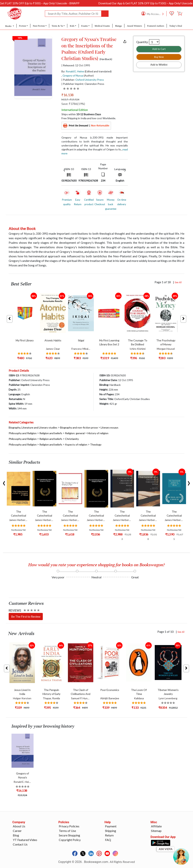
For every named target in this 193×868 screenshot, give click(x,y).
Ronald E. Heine (75, 71)
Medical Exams (102, 26)
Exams (85, 26)
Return (109, 835)
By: (73, 71)
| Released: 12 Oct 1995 (76, 65)
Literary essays (110, 427)
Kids (72, 26)
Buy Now (159, 57)
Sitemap (156, 831)
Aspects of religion (76, 444)
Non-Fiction (39, 26)
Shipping (111, 831)
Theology (96, 444)
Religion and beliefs (51, 433)
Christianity (72, 439)
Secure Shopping (69, 835)
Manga (118, 26)
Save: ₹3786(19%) (73, 104)
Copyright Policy (70, 840)
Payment (111, 826)
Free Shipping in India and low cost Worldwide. (89, 118)
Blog (16, 835)
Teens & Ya (57, 26)
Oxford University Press (90, 80)
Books (9, 26)
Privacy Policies (69, 826)
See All (178, 282)
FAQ (108, 840)
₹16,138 (67, 95)
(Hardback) (106, 59)
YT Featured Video (25, 840)
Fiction (23, 26)
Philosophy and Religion (23, 433)
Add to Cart (159, 49)
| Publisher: (83, 80)
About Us (19, 826)
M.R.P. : (70, 99)
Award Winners (134, 26)
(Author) (89, 75)
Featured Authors (156, 26)
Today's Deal (176, 26)
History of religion (98, 433)
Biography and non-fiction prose (79, 427)
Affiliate (156, 826)
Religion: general (75, 433)
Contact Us (20, 844)
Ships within (81, 114)
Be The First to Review (26, 616)
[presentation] (64, 170)
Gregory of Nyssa (73, 75)
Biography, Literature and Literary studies (33, 427)
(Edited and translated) (98, 71)
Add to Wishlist (159, 65)
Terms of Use (67, 831)
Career (17, 831)
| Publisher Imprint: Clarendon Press (83, 84)
